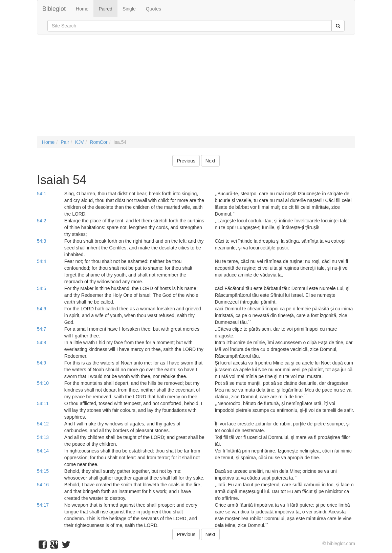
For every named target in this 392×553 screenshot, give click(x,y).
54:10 (43, 383)
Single (129, 9)
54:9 (41, 363)
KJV (80, 142)
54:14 (43, 451)
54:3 (41, 241)
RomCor (99, 142)
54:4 (41, 261)
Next (210, 161)
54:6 (41, 309)
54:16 (43, 485)
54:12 (43, 424)
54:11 (43, 403)
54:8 (41, 342)
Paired (105, 9)
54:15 (43, 471)
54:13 (43, 437)
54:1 (41, 194)
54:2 (41, 221)
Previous (186, 161)
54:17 (43, 505)
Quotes (154, 9)
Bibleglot (54, 9)
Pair (65, 142)
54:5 (41, 288)
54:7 (41, 329)
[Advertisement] (196, 89)
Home (82, 9)
